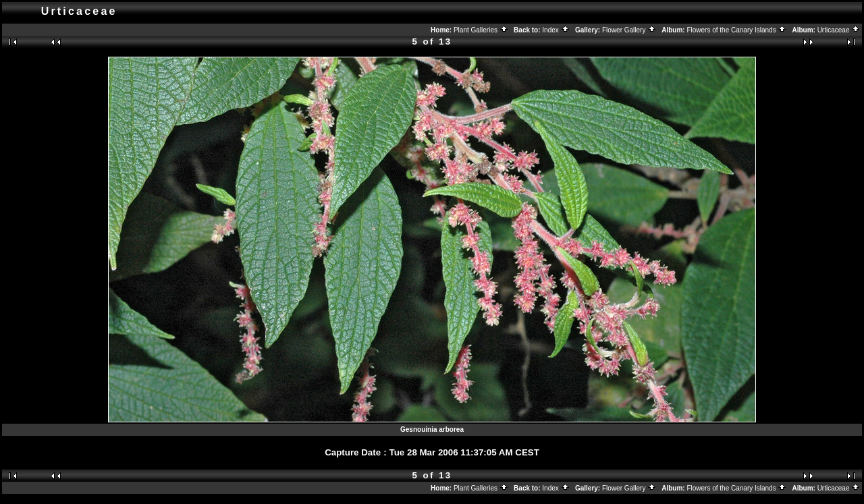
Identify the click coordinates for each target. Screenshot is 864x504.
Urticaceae (839, 30)
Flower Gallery (629, 30)
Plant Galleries (481, 30)
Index (556, 30)
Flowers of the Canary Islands (736, 30)
